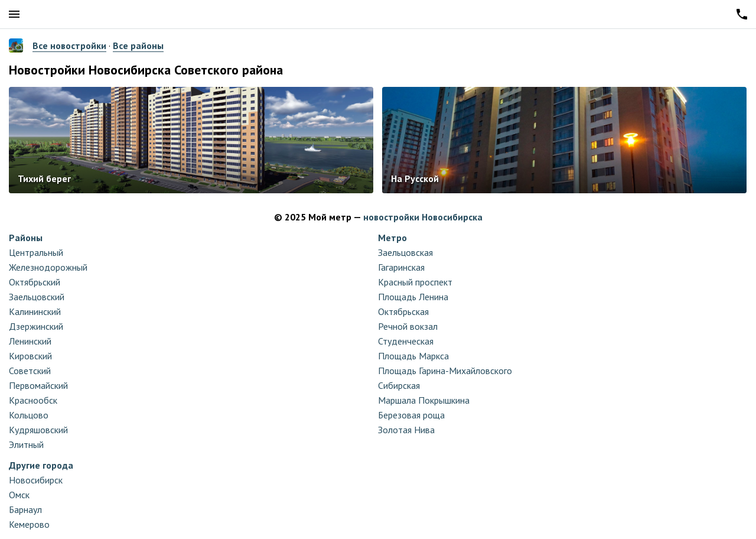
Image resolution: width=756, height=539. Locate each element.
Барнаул (25, 509)
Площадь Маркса (413, 356)
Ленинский (30, 341)
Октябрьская (403, 311)
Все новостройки (69, 46)
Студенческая (406, 341)
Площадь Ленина (413, 297)
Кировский (30, 356)
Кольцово (29, 415)
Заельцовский (37, 297)
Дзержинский (36, 326)
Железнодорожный (48, 267)
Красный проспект (415, 282)
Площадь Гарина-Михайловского (445, 371)
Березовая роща (411, 415)
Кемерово (29, 524)
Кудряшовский (38, 430)
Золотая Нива (406, 430)
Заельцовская (405, 252)
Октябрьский (35, 282)
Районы (26, 238)
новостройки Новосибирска (423, 217)
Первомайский (38, 385)
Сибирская (399, 385)
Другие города (41, 465)
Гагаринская (401, 267)
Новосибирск (36, 480)
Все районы (138, 46)
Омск (19, 495)
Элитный (26, 444)
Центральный (36, 252)
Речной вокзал (408, 326)
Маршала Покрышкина (424, 400)
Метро (392, 238)
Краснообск (33, 400)
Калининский (35, 311)
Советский (30, 371)
